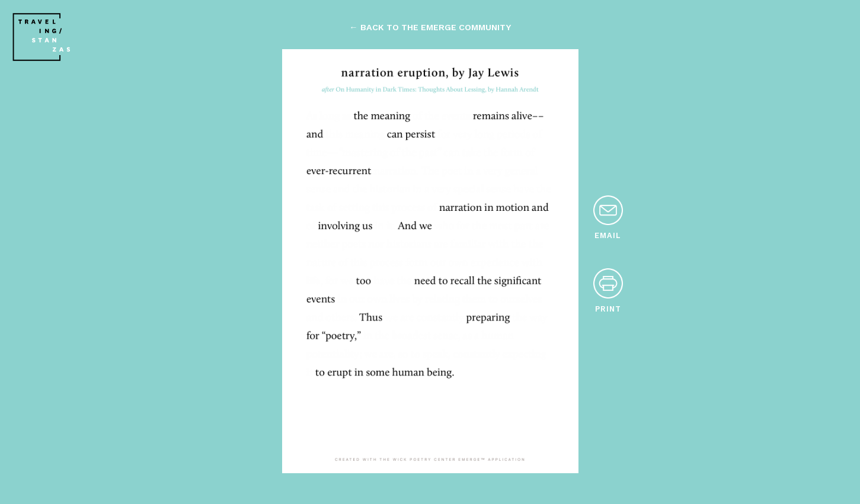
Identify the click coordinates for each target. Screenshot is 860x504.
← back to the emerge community (430, 27)
